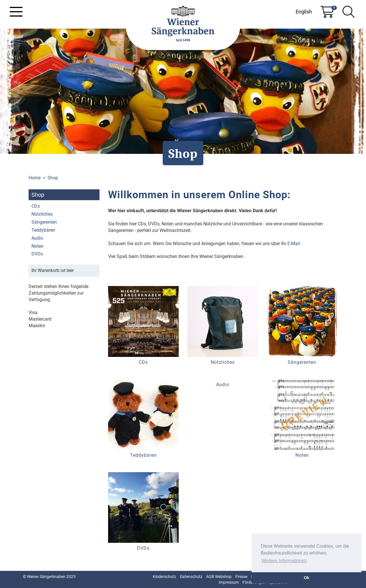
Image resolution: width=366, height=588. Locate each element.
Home (35, 178)
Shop (53, 178)
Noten (37, 246)
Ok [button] (306, 578)
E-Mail (294, 244)
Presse (241, 577)
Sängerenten (44, 222)
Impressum (229, 582)
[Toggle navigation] (16, 12)
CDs (36, 206)
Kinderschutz (164, 577)
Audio (37, 238)
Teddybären (43, 230)
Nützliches (42, 214)
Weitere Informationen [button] (284, 561)
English (304, 12)
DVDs (37, 254)
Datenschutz (191, 577)
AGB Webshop (219, 577)
